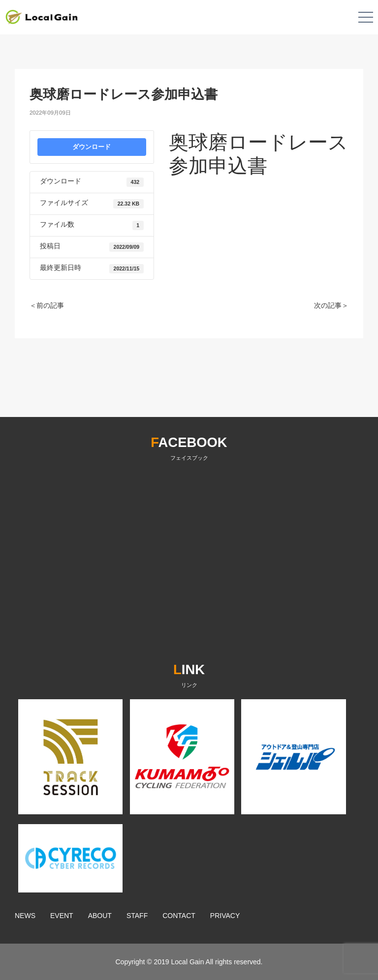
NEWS (25, 916)
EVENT (62, 916)
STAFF (137, 916)
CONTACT (179, 916)
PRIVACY (225, 916)
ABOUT (100, 916)
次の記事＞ (331, 305)
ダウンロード (92, 147)
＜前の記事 (47, 305)
